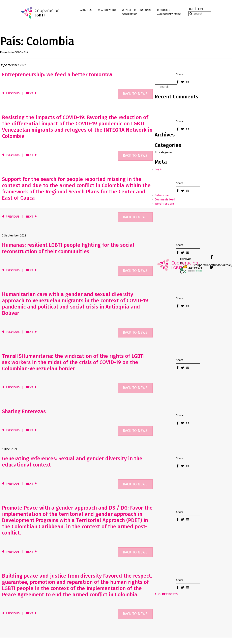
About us (86, 10)
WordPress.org (164, 204)
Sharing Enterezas (24, 411)
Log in (158, 169)
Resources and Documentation (169, 12)
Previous (13, 93)
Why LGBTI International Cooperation (137, 12)
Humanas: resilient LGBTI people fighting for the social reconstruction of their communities (68, 248)
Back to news (135, 94)
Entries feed (163, 195)
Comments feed (165, 200)
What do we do (107, 10)
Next (30, 93)
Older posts (168, 594)
